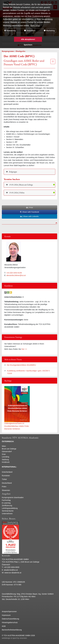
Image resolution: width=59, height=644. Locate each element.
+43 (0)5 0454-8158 (14, 273)
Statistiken (30, 31)
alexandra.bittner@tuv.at (16, 275)
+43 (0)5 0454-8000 (11, 567)
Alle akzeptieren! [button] (28, 39)
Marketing (49, 31)
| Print (29, 207)
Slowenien (6, 490)
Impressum (6, 615)
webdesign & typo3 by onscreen (14, 638)
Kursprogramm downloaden (13, 497)
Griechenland (7, 472)
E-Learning (6, 503)
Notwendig (10, 31)
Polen (4, 487)
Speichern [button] (28, 45)
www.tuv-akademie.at (13, 573)
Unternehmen (7, 514)
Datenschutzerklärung (10, 619)
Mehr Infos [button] (35, 26)
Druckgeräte (21, 51)
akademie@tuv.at (11, 570)
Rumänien (6, 476)
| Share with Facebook (30, 212)
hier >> (24, 349)
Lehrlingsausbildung (10, 508)
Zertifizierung (7, 506)
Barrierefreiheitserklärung (12, 630)
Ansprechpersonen (9, 611)
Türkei (4, 479)
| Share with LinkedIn (29, 216)
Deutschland (7, 483)
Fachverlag (6, 500)
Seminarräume (8, 511)
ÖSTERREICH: (8, 441)
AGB (4, 626)
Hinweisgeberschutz (10, 622)
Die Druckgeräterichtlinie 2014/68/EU (21, 365)
